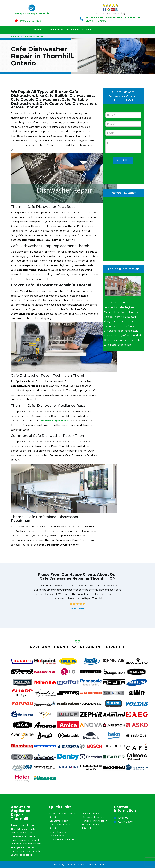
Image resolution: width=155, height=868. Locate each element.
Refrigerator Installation (94, 821)
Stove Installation (91, 825)
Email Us (123, 818)
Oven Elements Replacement (58, 834)
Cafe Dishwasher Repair (35, 36)
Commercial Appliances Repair (62, 815)
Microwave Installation (94, 817)
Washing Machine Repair (63, 839)
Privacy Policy (89, 828)
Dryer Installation (91, 813)
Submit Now (123, 160)
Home (38, 29)
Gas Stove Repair (59, 821)
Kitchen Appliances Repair (60, 826)
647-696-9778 (97, 21)
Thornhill (15, 36)
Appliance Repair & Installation (62, 29)
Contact (87, 29)
